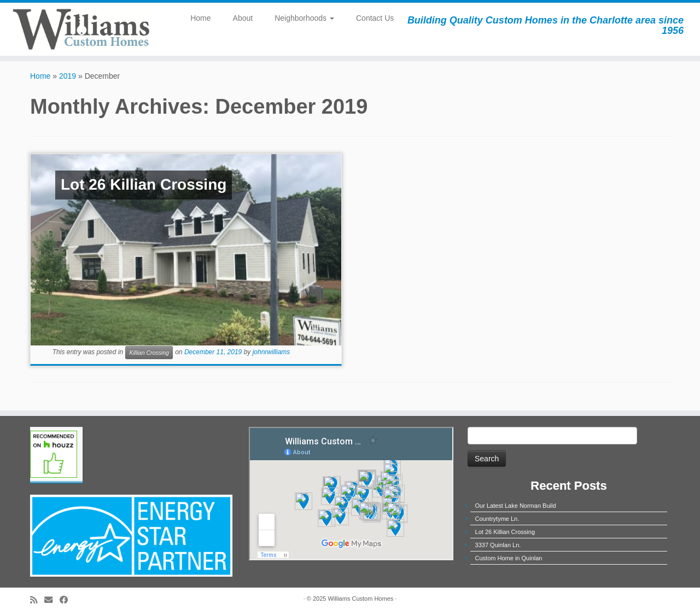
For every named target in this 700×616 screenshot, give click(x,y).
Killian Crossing (149, 353)
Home (200, 18)
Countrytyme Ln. (497, 519)
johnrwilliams (272, 353)
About (243, 18)
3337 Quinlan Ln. (498, 545)
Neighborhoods (304, 18)
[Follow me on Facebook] (67, 600)
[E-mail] (52, 600)
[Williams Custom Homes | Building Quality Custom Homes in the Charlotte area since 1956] (81, 29)
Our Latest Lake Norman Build (516, 506)
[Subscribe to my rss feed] (37, 600)
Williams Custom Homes (360, 599)
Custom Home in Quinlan (509, 558)
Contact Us (375, 18)
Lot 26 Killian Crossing (505, 532)
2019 (68, 76)
